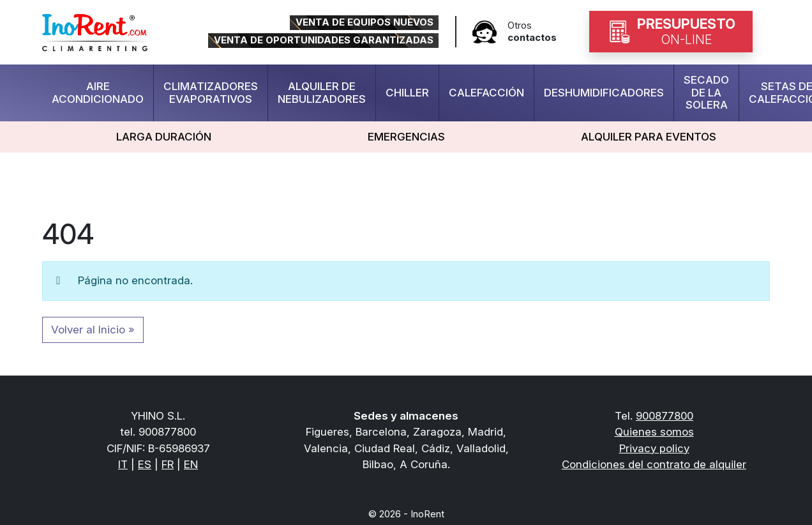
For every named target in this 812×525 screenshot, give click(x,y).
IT (123, 464)
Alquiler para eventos (649, 137)
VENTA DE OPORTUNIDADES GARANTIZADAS (324, 40)
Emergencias (406, 137)
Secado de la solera (706, 92)
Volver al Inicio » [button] (93, 330)
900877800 (665, 416)
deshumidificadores (604, 93)
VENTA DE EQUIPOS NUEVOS (365, 22)
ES (145, 464)
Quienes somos (654, 432)
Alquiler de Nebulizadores (322, 93)
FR (168, 464)
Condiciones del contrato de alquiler (654, 464)
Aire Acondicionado (98, 93)
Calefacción (486, 93)
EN (191, 464)
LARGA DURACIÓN (164, 137)
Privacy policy (654, 448)
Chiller (407, 93)
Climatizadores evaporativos (211, 93)
